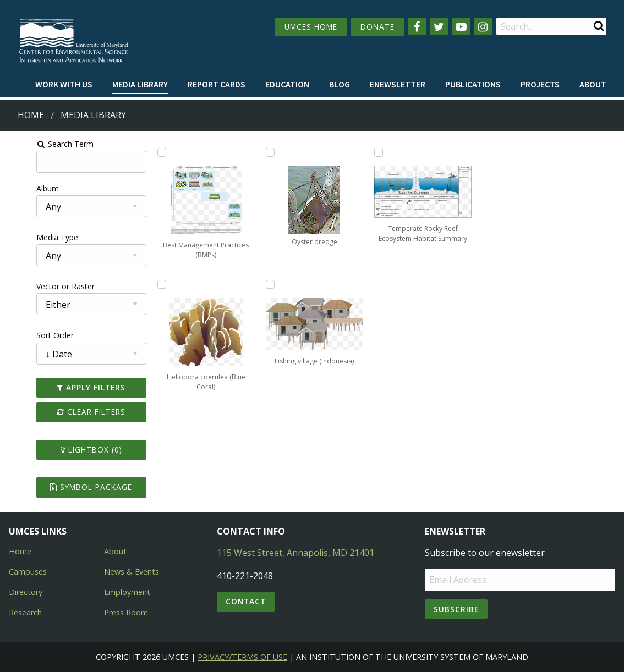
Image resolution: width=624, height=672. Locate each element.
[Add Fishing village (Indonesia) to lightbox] (433, 152)
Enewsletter (398, 84)
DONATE (377, 27)
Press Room (126, 612)
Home (31, 115)
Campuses (28, 572)
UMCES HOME (311, 27)
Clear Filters (68, 412)
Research (25, 612)
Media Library (140, 84)
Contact (246, 601)
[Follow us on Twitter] (439, 26)
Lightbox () (68, 450)
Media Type (28, 237)
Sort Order (26, 335)
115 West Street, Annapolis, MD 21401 (295, 553)
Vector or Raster (36, 286)
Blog (340, 84)
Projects (540, 84)
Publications (473, 84)
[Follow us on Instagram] (483, 26)
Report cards (217, 84)
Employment (127, 592)
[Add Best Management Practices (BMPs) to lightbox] (144, 152)
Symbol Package (68, 487)
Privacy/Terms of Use (242, 657)
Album (18, 188)
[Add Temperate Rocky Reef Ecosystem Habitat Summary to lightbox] (528, 152)
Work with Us (64, 84)
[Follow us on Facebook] (417, 26)
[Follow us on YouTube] (461, 26)
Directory (26, 592)
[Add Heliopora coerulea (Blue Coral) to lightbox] (240, 152)
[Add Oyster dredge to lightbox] (336, 152)
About (593, 84)
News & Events (132, 572)
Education (287, 84)
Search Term (36, 144)
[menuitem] (64, 85)
